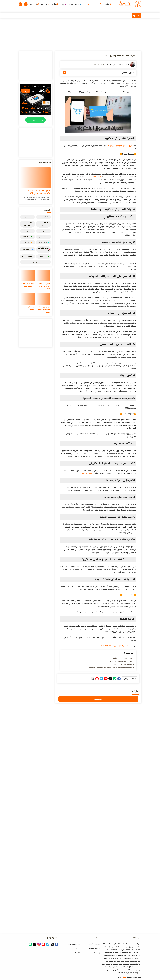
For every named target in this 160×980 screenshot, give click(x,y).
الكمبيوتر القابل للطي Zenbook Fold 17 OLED (113, 646)
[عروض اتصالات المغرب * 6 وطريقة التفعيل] (28, 276)
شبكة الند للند (87, 473)
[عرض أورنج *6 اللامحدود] (28, 299)
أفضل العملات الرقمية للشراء (122, 658)
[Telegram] (94, 678)
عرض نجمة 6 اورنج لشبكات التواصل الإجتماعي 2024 (38, 192)
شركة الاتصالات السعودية (44, 249)
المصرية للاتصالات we (29, 224)
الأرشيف (77, 952)
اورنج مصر (43, 237)
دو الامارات (27, 237)
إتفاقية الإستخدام (93, 948)
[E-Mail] (100, 678)
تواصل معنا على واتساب (36, 120)
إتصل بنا (97, 952)
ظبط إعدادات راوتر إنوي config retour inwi (44, 286)
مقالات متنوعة (27, 256)
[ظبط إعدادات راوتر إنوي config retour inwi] (43, 276)
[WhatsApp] (112, 678)
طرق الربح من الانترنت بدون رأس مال (119, 146)
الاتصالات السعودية (46, 224)
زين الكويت (27, 242)
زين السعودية (43, 242)
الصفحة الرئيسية (94, 944)
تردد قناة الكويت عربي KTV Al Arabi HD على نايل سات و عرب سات (110, 667)
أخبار (27, 217)
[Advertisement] (80, 35)
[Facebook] (118, 678)
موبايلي (36, 262)
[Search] (26, 4)
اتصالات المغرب (43, 217)
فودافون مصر (27, 249)
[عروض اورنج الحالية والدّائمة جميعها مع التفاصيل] (43, 299)
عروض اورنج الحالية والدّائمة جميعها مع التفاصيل (44, 310)
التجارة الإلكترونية (95, 177)
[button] (20, 4)
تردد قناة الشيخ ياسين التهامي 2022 (120, 661)
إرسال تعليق (98, 699)
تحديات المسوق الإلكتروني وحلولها (116, 56)
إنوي (44, 231)
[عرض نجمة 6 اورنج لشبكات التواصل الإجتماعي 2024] (36, 178)
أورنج (27, 231)
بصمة (125, 977)
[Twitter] (106, 678)
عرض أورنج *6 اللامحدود (30, 308)
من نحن (77, 948)
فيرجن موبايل (43, 256)
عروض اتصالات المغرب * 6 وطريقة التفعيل (28, 286)
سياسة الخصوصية (74, 944)
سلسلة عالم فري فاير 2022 (123, 664)
